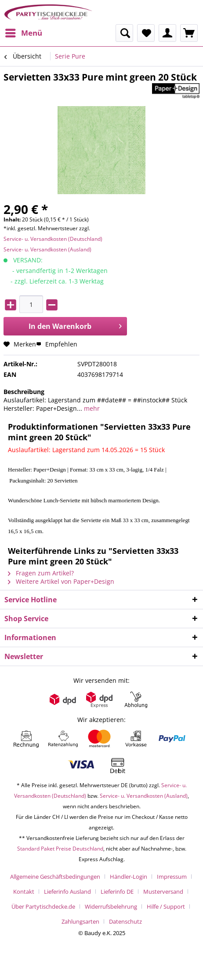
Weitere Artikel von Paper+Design (61, 581)
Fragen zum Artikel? (41, 573)
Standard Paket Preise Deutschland (60, 849)
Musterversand (163, 892)
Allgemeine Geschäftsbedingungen (55, 877)
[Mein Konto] (167, 33)
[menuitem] (23, 33)
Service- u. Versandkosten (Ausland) (47, 249)
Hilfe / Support (166, 906)
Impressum (172, 877)
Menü (24, 32)
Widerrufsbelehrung (111, 906)
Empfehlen (57, 344)
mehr (91, 408)
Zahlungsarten (80, 921)
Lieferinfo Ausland (67, 892)
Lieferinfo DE (117, 892)
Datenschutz (125, 921)
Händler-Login (129, 877)
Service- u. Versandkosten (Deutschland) (53, 239)
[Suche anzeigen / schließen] (124, 33)
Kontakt (24, 892)
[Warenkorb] (189, 33)
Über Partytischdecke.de (43, 906)
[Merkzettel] (146, 33)
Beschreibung (24, 392)
